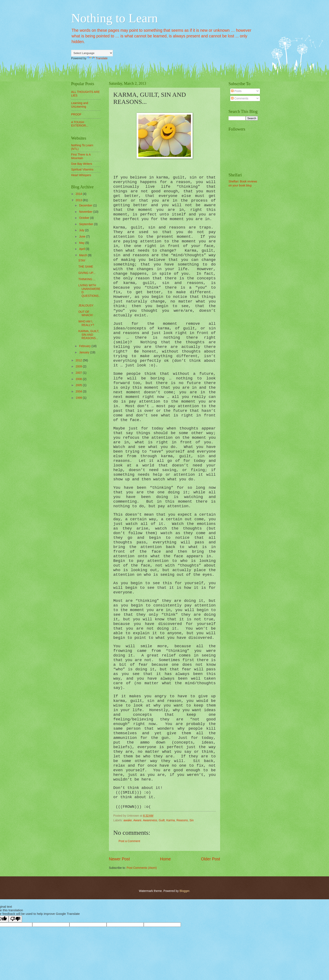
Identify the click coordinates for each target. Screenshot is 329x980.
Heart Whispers (81, 175)
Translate (97, 58)
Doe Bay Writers (82, 164)
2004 (79, 392)
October (85, 218)
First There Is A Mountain (81, 156)
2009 (79, 367)
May (82, 243)
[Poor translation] (15, 919)
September (87, 224)
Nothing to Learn (114, 18)
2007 (79, 373)
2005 (79, 385)
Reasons (182, 820)
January (85, 352)
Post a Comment (129, 841)
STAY (82, 261)
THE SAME (86, 267)
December (86, 205)
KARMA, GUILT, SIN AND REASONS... (89, 335)
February (85, 346)
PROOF (76, 114)
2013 (79, 200)
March (84, 255)
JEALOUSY (86, 306)
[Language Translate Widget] (92, 53)
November (86, 212)
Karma (171, 820)
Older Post (211, 859)
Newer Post (119, 859)
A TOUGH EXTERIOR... (80, 124)
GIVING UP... (87, 273)
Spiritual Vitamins (82, 170)
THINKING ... (87, 279)
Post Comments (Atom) (142, 868)
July (82, 230)
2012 (79, 360)
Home (166, 859)
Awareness (150, 820)
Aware (137, 820)
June (83, 237)
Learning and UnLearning (80, 105)
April (82, 249)
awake (128, 820)
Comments (240, 98)
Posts (236, 91)
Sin (192, 820)
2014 (79, 194)
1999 (79, 398)
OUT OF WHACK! (86, 314)
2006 (79, 379)
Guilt (162, 820)
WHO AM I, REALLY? (86, 323)
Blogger (184, 891)
